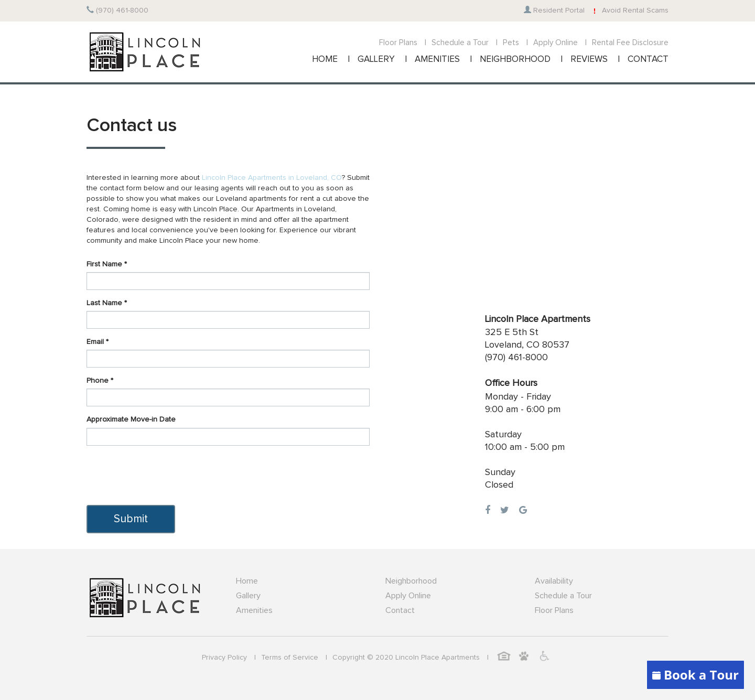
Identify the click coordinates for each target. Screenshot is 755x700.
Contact (400, 610)
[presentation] (166, 474)
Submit (131, 519)
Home (247, 581)
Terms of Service (290, 658)
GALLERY (376, 60)
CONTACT (648, 60)
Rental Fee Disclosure (630, 43)
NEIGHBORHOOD (515, 60)
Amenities (254, 610)
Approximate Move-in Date (131, 419)
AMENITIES (437, 60)
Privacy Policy (224, 658)
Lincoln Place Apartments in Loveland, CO (272, 178)
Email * (98, 342)
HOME (325, 60)
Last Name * (107, 303)
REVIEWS (589, 60)
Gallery (248, 596)
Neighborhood (411, 581)
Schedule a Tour (460, 43)
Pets (511, 43)
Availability (554, 581)
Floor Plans (398, 43)
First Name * (107, 264)
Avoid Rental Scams (629, 10)
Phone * (100, 381)
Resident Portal (554, 10)
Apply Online (556, 43)
